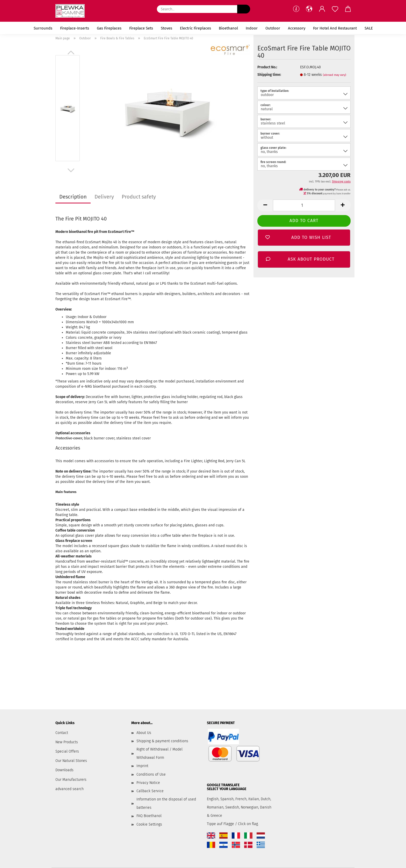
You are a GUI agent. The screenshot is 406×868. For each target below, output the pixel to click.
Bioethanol (228, 28)
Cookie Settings (149, 824)
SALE (369, 28)
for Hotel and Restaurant (335, 28)
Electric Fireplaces (195, 28)
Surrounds (43, 28)
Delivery (104, 197)
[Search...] (244, 9)
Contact (62, 733)
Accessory (297, 28)
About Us (144, 733)
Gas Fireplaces (109, 28)
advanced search (70, 789)
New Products (67, 742)
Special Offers (67, 751)
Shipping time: (269, 75)
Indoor (252, 28)
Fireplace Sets (141, 28)
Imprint (142, 766)
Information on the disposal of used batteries (166, 803)
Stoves (166, 28)
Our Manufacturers (71, 780)
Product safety (139, 197)
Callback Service (150, 791)
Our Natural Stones (71, 761)
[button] (309, 9)
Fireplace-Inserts (75, 28)
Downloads (64, 770)
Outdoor (273, 28)
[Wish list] (335, 9)
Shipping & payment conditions (162, 741)
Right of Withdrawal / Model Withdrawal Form (160, 753)
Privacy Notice (148, 783)
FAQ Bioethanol (149, 816)
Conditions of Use (151, 774)
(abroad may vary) (335, 75)
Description (73, 197)
